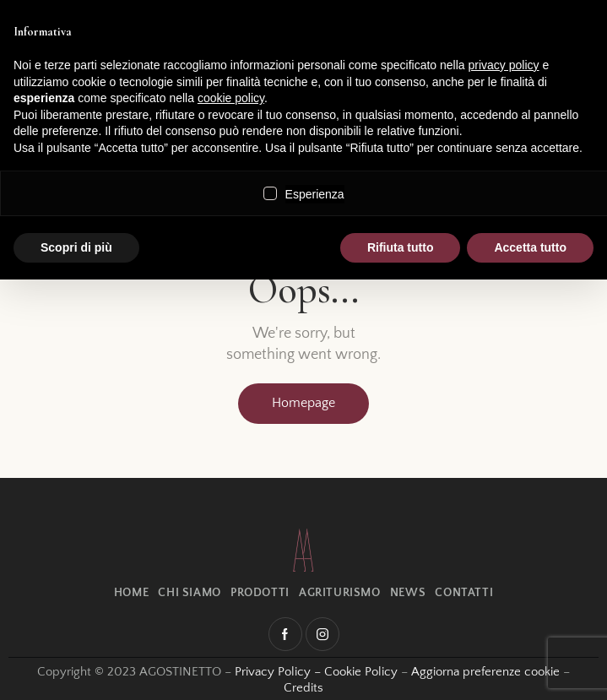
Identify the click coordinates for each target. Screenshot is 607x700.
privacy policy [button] (504, 65)
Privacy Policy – (279, 672)
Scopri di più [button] (76, 247)
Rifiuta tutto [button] (401, 247)
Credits (303, 688)
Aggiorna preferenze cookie (485, 672)
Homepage (303, 403)
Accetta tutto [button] (530, 247)
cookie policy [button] (231, 98)
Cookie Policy (361, 672)
